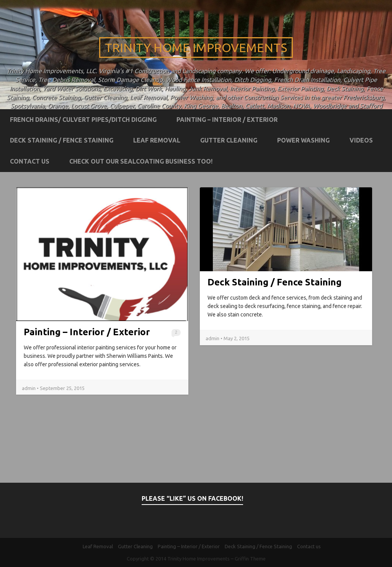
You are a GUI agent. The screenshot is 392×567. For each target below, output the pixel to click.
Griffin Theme (250, 559)
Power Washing (303, 140)
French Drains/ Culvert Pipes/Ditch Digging (83, 120)
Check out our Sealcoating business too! (141, 161)
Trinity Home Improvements (196, 48)
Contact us (30, 161)
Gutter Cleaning (229, 140)
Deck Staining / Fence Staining (62, 140)
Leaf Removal (157, 140)
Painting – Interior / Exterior (227, 120)
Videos (361, 140)
